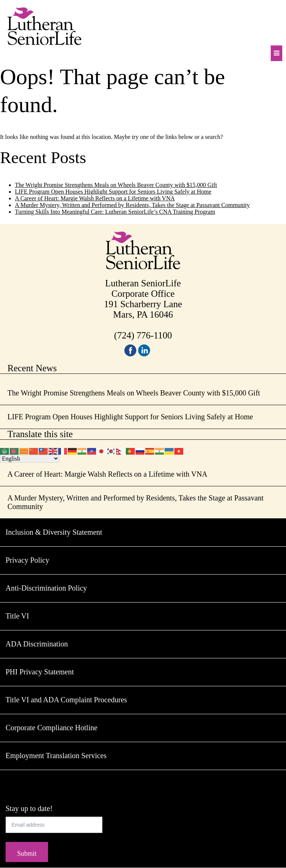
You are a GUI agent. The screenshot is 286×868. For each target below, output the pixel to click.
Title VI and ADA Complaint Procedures (66, 700)
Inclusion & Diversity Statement (54, 532)
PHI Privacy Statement (40, 672)
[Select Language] (30, 459)
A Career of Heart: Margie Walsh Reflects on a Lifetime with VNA (95, 198)
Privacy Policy (27, 560)
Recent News (32, 368)
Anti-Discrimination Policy (46, 588)
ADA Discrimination (37, 644)
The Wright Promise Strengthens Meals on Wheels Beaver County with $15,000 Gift (116, 185)
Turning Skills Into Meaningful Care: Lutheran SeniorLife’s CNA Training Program (115, 212)
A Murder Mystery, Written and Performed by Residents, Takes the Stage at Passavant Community (132, 205)
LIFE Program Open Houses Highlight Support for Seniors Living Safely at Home (113, 192)
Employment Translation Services (56, 756)
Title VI (17, 616)
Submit (27, 853)
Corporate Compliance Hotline (52, 728)
